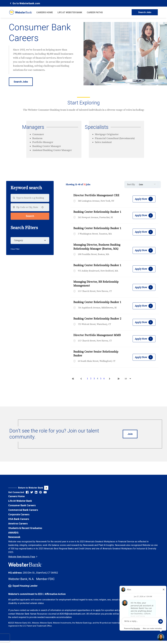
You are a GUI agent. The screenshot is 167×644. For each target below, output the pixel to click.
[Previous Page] (82, 379)
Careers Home (45, 12)
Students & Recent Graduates (25, 528)
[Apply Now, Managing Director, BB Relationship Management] (144, 287)
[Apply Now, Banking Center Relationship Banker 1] (144, 215)
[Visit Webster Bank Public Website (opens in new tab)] (46, 488)
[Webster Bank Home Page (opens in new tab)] (25, 3)
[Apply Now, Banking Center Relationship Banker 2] (144, 322)
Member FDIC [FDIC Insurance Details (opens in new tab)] (45, 579)
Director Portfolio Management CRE (96, 195)
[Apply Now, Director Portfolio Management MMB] (144, 339)
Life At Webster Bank (20, 501)
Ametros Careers (18, 524)
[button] (43, 207)
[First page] (73, 379)
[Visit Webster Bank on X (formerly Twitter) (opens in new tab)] (32, 492)
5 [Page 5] (101, 379)
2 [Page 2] (91, 379)
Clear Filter (15, 249)
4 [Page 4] (97, 379)
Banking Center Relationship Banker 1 (97, 212)
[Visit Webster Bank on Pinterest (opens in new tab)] (41, 492)
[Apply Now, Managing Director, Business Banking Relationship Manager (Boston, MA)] (144, 250)
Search (30, 216)
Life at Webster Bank (70, 12)
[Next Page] (110, 379)
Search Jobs (145, 12)
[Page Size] (126, 379)
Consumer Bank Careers (22, 505)
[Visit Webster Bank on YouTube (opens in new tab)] (45, 492)
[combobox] (27, 207)
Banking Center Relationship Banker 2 (97, 319)
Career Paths (95, 12)
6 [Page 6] (104, 379)
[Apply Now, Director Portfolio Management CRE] (144, 199)
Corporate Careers (19, 514)
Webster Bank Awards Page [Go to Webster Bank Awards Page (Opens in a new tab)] (23, 557)
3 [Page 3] (94, 379)
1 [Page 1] (87, 379)
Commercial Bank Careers (23, 510)
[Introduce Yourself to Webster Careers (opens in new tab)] (130, 434)
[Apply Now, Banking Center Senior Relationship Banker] (144, 357)
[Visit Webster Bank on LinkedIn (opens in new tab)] (36, 492)
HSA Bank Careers (19, 519)
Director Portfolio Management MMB (97, 335)
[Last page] (118, 379)
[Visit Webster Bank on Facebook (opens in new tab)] (27, 492)
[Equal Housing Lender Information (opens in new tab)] (83, 586)
